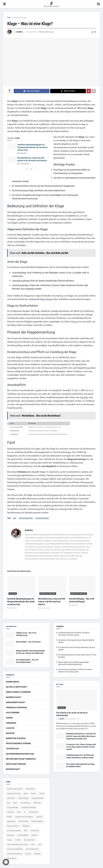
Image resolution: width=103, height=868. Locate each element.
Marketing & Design (16, 738)
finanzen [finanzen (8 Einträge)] (11, 812)
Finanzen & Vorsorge (16, 707)
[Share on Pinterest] (89, 91)
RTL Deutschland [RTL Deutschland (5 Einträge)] (14, 831)
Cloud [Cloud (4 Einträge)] (42, 794)
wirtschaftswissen (42, 518)
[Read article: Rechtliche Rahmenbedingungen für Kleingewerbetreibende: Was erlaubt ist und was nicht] (12, 147)
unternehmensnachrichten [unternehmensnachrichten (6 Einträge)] (18, 844)
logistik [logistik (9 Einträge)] (39, 817)
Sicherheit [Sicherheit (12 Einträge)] (35, 831)
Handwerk (11, 723)
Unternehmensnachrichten (20, 754)
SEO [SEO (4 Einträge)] (26, 831)
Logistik (10, 728)
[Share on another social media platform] (94, 91)
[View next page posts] (31, 169)
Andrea (19, 32)
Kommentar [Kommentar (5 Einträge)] (34, 812)
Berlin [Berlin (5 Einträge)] (34, 794)
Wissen (75, 321)
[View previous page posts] (26, 169)
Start (9, 18)
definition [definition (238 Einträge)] (11, 798)
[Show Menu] (4, 4)
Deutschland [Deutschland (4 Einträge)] (23, 798)
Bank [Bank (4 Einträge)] (26, 794)
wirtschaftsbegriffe (26, 518)
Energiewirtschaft (16, 702)
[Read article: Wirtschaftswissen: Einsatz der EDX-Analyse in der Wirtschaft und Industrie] (12, 160)
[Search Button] (98, 4)
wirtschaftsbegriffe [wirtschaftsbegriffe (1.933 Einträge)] (15, 849)
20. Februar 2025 (23, 164)
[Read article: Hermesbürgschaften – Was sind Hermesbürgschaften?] (10, 662)
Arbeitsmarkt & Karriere (18, 692)
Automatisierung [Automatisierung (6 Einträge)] (14, 794)
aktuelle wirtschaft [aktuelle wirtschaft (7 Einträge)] (15, 789)
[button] (6, 862)
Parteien (84, 397)
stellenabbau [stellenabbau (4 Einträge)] (23, 835)
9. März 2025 (22, 153)
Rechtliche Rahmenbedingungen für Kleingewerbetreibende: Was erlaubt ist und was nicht (32, 147)
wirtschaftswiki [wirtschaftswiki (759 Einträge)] (32, 849)
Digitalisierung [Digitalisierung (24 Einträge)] (37, 798)
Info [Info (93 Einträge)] (19, 812)
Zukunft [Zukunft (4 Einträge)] (37, 854)
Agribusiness (13, 682)
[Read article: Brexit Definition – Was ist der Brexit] (10, 644)
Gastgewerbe (13, 713)
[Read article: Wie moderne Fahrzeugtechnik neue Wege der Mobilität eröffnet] (61, 766)
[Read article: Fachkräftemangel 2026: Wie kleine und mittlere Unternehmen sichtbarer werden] (61, 757)
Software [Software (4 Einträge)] (11, 835)
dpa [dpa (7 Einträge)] (9, 803)
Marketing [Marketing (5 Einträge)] (11, 821)
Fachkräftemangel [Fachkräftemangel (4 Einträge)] (29, 807)
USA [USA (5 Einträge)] (33, 844)
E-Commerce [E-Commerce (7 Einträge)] (25, 803)
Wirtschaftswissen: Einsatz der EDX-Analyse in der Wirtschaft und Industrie (52, 602)
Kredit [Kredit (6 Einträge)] (10, 817)
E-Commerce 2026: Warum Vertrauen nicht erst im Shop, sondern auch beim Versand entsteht (81, 747)
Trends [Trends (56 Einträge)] (18, 840)
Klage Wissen (47, 299)
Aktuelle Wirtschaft (17, 687)
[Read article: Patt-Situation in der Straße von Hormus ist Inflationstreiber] (77, 700)
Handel (10, 718)
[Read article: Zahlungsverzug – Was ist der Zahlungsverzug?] (10, 635)
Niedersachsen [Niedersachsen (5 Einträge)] (13, 826)
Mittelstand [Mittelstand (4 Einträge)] (23, 821)
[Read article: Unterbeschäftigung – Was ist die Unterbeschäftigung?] (83, 586)
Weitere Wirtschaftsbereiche (21, 759)
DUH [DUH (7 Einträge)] (15, 803)
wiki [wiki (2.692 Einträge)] (40, 844)
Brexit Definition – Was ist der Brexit (28, 642)
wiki (15, 518)
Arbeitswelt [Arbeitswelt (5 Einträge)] (30, 789)
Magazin (13, 594)
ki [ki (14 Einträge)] (25, 812)
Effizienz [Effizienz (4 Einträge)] (37, 803)
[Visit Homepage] (51, 4)
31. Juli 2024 (31, 32)
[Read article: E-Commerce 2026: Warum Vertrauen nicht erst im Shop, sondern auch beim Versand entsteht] (61, 746)
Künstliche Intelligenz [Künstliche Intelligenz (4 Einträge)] (24, 817)
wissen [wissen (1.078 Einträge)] (28, 854)
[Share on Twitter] (68, 91)
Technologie (12, 749)
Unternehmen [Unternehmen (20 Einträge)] (29, 840)
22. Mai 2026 (71, 719)
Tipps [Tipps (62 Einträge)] (9, 840)
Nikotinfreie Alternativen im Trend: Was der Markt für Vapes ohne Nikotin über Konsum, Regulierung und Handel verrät (81, 736)
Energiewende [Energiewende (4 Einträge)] (13, 807)
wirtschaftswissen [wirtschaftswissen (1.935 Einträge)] (15, 854)
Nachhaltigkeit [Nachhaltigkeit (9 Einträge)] (37, 821)
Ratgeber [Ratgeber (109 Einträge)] (26, 826)
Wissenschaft (13, 769)
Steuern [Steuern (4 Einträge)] (35, 835)
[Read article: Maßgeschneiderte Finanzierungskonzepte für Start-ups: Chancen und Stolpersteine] (10, 653)
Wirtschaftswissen (20, 18)
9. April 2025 (73, 605)
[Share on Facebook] (32, 91)
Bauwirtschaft (14, 697)
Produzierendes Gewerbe (18, 743)
